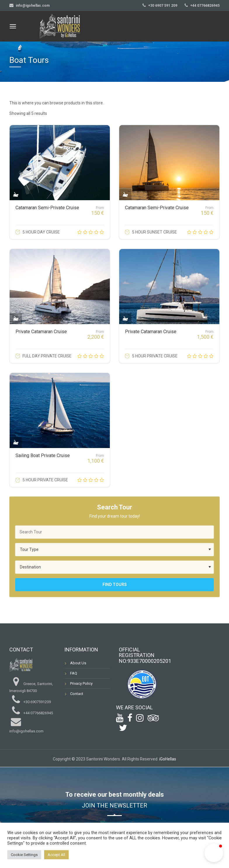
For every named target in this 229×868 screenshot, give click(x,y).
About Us (78, 663)
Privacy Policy (81, 683)
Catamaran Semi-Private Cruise (47, 208)
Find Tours (115, 585)
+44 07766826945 (205, 6)
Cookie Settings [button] (24, 855)
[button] (214, 853)
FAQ (74, 673)
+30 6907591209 (37, 702)
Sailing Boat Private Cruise (43, 455)
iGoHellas (168, 759)
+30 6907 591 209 (163, 6)
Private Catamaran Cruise (41, 332)
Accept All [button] (56, 855)
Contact (77, 694)
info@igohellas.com (33, 6)
